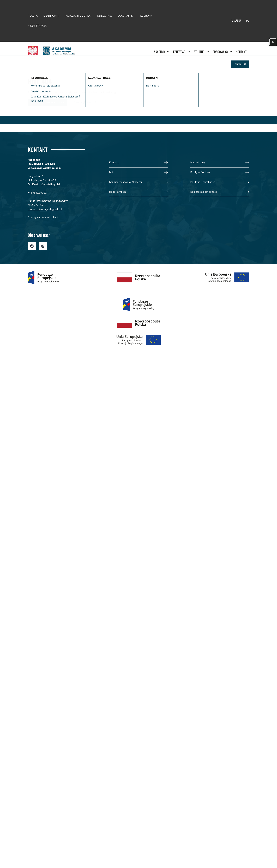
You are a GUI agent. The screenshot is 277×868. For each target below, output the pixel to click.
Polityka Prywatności (203, 182)
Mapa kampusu (118, 192)
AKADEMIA (162, 52)
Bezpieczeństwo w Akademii (126, 182)
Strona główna (83, 102)
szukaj (238, 21)
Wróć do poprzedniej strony (47, 102)
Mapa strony (198, 163)
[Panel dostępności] (273, 42)
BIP (111, 172)
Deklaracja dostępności (204, 192)
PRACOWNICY (223, 52)
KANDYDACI (182, 52)
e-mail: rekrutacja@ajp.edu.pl (45, 209)
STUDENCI (201, 52)
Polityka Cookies (200, 172)
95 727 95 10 (39, 205)
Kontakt (114, 163)
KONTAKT (241, 52)
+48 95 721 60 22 (37, 193)
